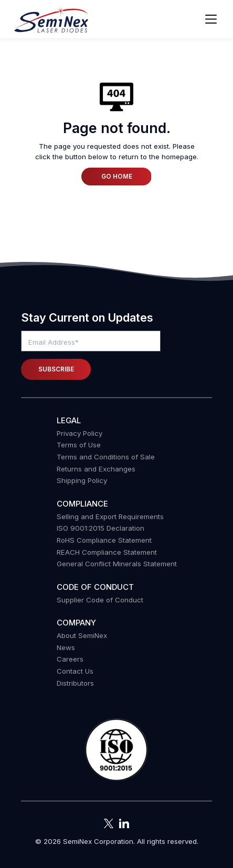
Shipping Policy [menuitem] (82, 480)
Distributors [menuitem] (75, 683)
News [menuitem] (66, 647)
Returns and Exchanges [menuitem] (96, 469)
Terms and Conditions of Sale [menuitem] (106, 457)
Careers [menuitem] (70, 659)
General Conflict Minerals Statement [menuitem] (117, 564)
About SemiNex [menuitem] (82, 635)
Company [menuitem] (76, 623)
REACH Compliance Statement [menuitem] (107, 552)
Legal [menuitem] (69, 420)
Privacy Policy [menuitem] (80, 433)
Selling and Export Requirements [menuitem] (110, 517)
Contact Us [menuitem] (75, 671)
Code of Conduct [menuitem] (95, 587)
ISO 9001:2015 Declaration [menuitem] (100, 528)
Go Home (117, 177)
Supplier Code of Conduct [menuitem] (100, 600)
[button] (116, 750)
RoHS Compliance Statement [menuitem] (104, 540)
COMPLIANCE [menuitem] (82, 504)
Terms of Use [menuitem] (79, 445)
